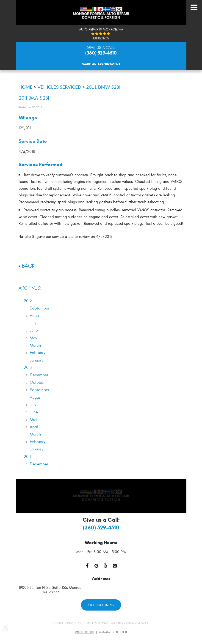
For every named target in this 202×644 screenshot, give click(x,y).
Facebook (87, 567)
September (40, 308)
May (33, 338)
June (34, 330)
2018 (28, 368)
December (39, 375)
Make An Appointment (101, 64)
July (33, 323)
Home (26, 87)
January (37, 360)
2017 (28, 457)
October (37, 382)
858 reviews (101, 38)
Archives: (30, 288)
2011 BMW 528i (103, 87)
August (36, 316)
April (34, 427)
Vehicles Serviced (59, 87)
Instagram (115, 567)
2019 (28, 301)
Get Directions (101, 605)
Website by (113, 632)
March (35, 345)
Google (97, 567)
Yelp (106, 567)
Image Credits (84, 632)
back (28, 266)
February (38, 353)
